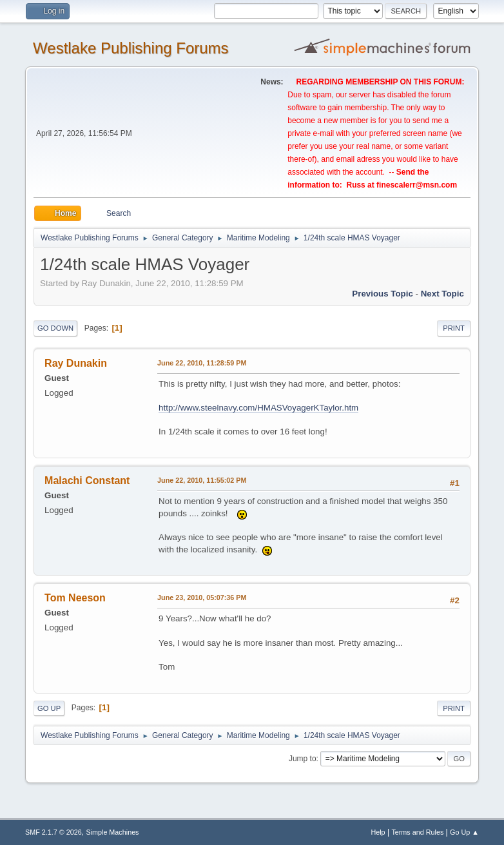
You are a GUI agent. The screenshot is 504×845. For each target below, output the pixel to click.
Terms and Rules (417, 832)
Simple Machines (112, 832)
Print (454, 328)
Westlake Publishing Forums (131, 48)
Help (378, 832)
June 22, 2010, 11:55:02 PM (202, 480)
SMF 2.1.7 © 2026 (53, 832)
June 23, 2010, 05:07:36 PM (202, 597)
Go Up (49, 708)
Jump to (303, 759)
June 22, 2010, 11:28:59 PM (202, 363)
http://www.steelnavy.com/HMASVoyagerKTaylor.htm (258, 408)
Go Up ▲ (464, 832)
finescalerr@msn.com (417, 185)
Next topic (442, 294)
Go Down (55, 328)
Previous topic (383, 294)
